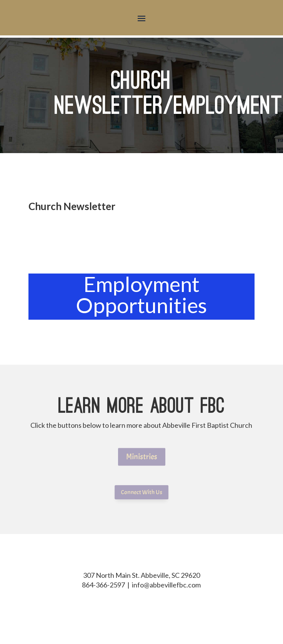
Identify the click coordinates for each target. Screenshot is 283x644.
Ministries (141, 457)
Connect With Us (141, 492)
